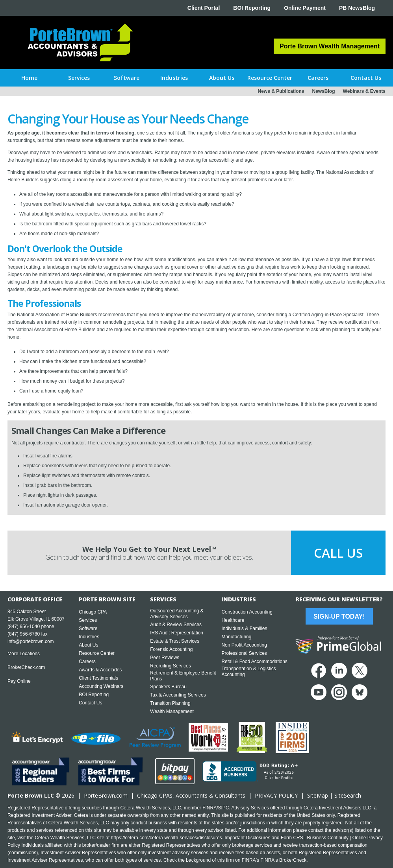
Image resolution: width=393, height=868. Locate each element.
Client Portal (204, 8)
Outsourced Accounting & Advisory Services (177, 614)
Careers (87, 662)
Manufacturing (236, 637)
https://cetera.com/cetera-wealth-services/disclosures (167, 838)
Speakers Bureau (168, 687)
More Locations (24, 654)
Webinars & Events (364, 91)
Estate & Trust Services (175, 641)
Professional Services (244, 653)
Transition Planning (170, 703)
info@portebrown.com (31, 641)
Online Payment (305, 8)
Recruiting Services (170, 666)
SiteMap (318, 795)
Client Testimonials (98, 678)
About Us (88, 645)
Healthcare (233, 620)
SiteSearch (348, 795)
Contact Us (90, 703)
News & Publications (281, 91)
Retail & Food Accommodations (254, 662)
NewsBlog (324, 91)
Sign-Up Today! (339, 616)
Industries (89, 637)
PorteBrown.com (106, 795)
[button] (79, 78)
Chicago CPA (93, 612)
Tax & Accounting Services (178, 695)
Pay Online (19, 681)
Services (88, 620)
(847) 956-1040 (24, 627)
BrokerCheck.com (26, 667)
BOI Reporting (252, 8)
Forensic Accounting (171, 649)
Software (88, 628)
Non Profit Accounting (244, 645)
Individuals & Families (244, 628)
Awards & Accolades (100, 670)
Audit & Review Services (176, 625)
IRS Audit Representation (177, 633)
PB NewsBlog (357, 8)
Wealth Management (172, 711)
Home (29, 78)
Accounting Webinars (101, 686)
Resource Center (97, 653)
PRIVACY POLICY (276, 795)
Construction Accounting (247, 612)
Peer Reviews (165, 658)
